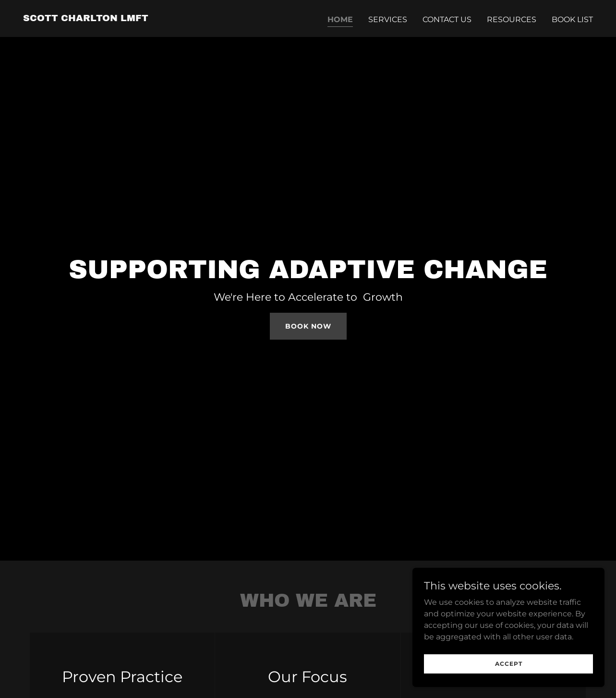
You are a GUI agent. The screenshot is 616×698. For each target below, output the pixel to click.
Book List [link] (572, 19)
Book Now (308, 326)
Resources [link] (512, 19)
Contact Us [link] (447, 19)
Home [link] (340, 19)
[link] (86, 18)
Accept (509, 683)
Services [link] (388, 19)
